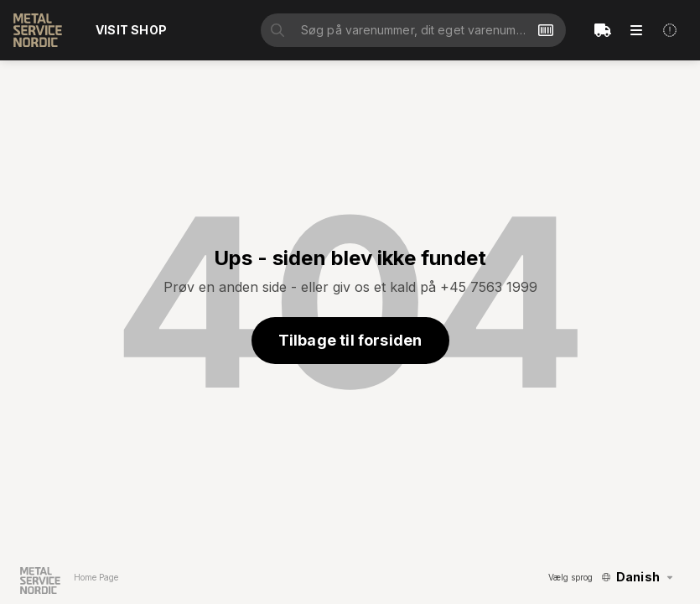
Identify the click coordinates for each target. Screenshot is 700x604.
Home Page (96, 577)
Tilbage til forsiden (350, 340)
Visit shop (131, 30)
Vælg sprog (570, 577)
